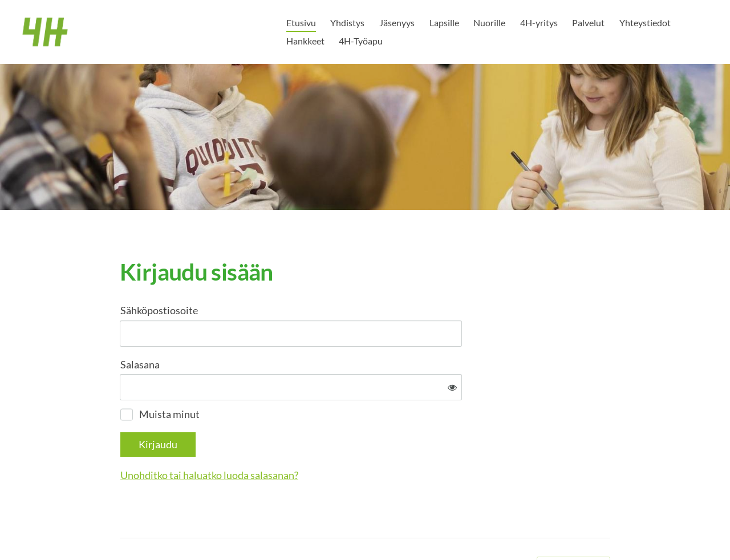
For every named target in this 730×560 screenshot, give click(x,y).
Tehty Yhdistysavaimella (573, 527)
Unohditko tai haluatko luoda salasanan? (332, 437)
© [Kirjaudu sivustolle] (124, 527)
